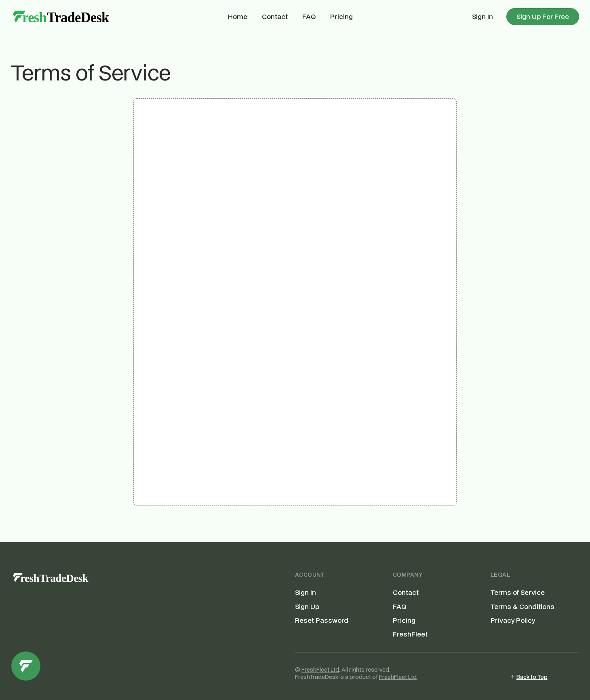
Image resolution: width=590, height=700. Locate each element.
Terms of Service (518, 592)
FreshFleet (410, 634)
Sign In (483, 16)
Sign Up (307, 607)
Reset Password (322, 620)
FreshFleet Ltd (320, 670)
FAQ (309, 16)
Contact (275, 16)
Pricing (341, 16)
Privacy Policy (513, 620)
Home (238, 16)
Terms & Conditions (523, 607)
